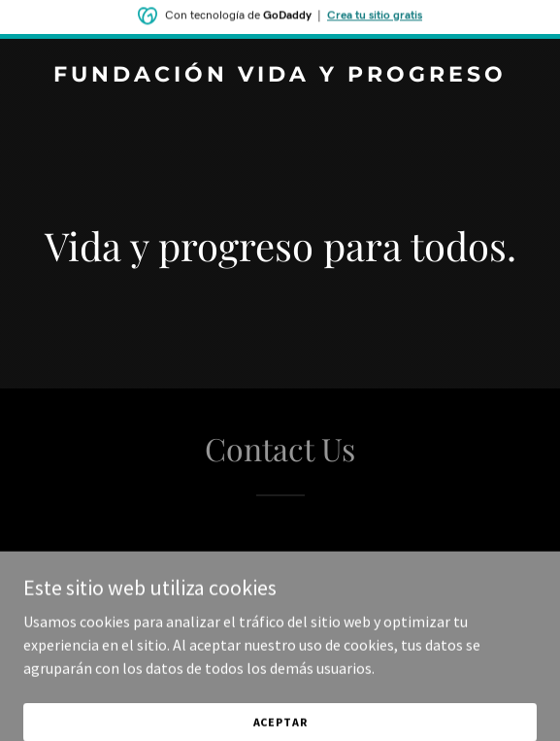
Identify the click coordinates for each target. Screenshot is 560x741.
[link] (280, 76)
